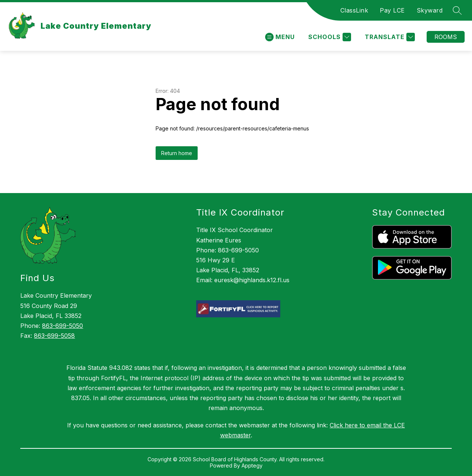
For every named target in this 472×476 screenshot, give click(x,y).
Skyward (430, 10)
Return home (177, 153)
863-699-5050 (63, 326)
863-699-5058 (54, 336)
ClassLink (354, 10)
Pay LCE (392, 10)
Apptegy (252, 465)
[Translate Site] (389, 37)
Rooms (446, 37)
